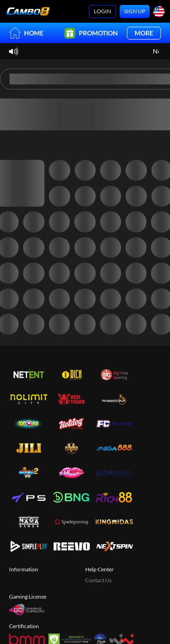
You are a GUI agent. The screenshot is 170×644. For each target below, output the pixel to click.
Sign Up (135, 11)
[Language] (159, 12)
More (144, 33)
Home (26, 33)
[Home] (28, 11)
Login (102, 11)
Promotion (91, 33)
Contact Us (98, 580)
